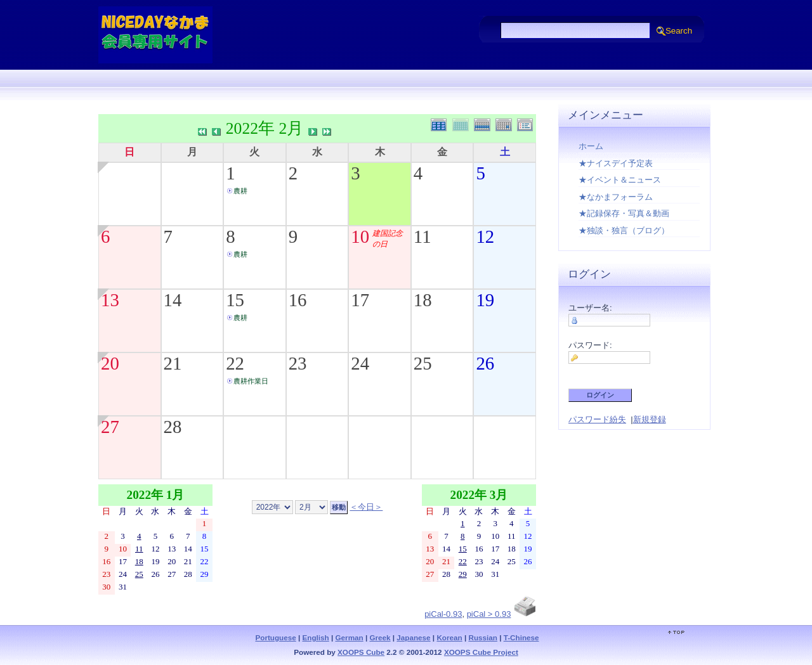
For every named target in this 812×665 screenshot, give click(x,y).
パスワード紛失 (597, 419)
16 (298, 300)
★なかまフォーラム (616, 197)
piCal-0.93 (443, 614)
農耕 (240, 191)
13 (110, 300)
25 (423, 363)
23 (298, 363)
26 (485, 363)
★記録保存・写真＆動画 (624, 213)
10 (360, 236)
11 (422, 236)
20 (110, 363)
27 (110, 427)
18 (423, 300)
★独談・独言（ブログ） (624, 230)
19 (485, 300)
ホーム (591, 146)
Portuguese (275, 637)
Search (679, 31)
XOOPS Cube (361, 652)
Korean (449, 637)
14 (173, 300)
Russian (482, 637)
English (316, 637)
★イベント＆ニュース (620, 180)
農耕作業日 (251, 381)
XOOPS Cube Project (481, 652)
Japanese (413, 637)
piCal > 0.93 (489, 614)
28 (173, 427)
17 (360, 300)
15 (235, 300)
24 (360, 363)
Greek (380, 637)
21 (173, 363)
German (350, 637)
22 (235, 363)
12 (485, 236)
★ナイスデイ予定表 (616, 163)
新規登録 (650, 419)
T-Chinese (521, 637)
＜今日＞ (366, 507)
